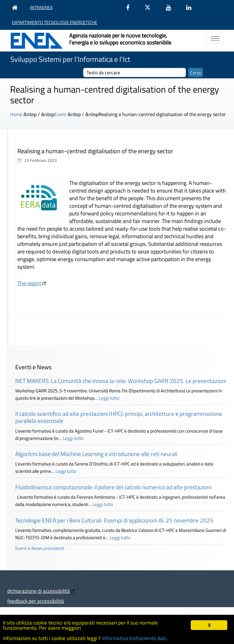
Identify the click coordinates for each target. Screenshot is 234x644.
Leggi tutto (109, 398)
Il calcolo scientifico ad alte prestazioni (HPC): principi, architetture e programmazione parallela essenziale (119, 417)
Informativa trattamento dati (134, 638)
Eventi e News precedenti (40, 548)
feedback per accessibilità (36, 601)
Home (16, 114)
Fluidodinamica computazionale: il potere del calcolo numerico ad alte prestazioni (113, 487)
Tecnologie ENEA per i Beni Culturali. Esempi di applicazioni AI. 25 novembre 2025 (114, 520)
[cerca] (135, 73)
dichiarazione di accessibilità (39, 591)
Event (60, 114)
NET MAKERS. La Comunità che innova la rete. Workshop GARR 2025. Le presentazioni (121, 381)
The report (29, 283)
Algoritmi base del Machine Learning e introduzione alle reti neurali (96, 454)
